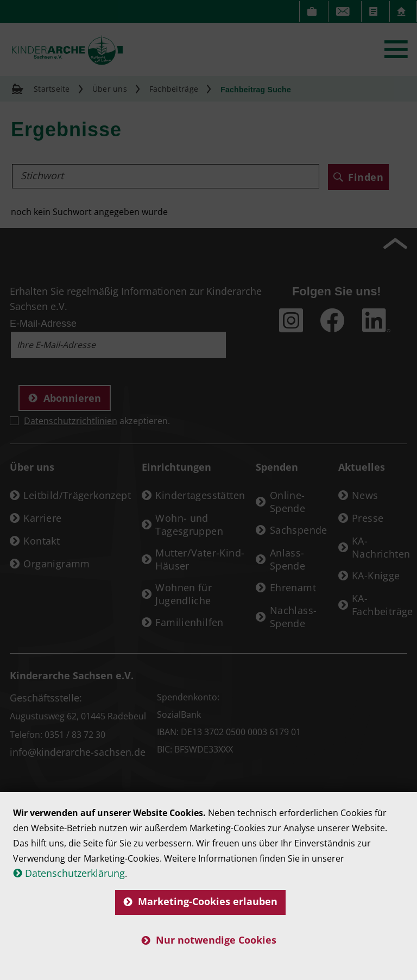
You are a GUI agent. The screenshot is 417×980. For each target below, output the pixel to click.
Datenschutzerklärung (75, 873)
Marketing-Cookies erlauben (200, 901)
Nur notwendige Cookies (209, 940)
